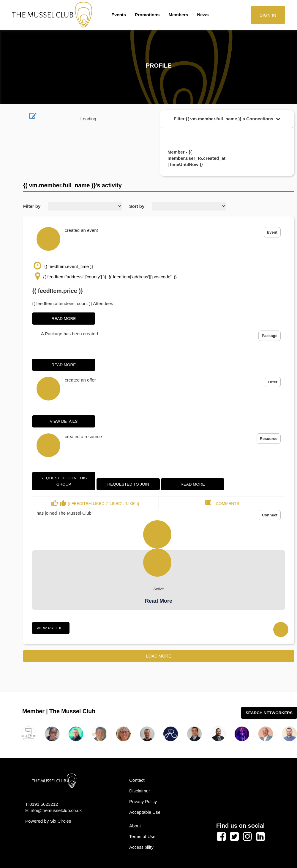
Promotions (147, 15)
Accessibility (141, 847)
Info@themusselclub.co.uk (56, 810)
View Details (64, 421)
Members (178, 15)
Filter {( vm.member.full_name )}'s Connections (227, 119)
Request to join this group (64, 481)
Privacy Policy (143, 801)
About (135, 826)
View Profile (51, 628)
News (203, 15)
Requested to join (128, 484)
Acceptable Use (145, 812)
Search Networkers (269, 713)
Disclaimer (140, 791)
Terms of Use (142, 836)
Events (119, 15)
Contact (137, 780)
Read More (64, 319)
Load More (159, 656)
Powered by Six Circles (48, 821)
